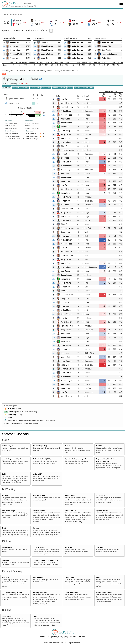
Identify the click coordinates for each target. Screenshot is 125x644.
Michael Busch (16, 50)
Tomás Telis (68, 127)
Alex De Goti (68, 138)
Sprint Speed (7, 616)
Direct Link (6, 84)
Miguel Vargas (16, 46)
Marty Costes (68, 134)
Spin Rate (99, 547)
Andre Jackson (77, 42)
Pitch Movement (39, 547)
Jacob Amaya (68, 131)
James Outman (47, 54)
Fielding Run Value (40, 593)
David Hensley (68, 103)
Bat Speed (6, 496)
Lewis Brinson (68, 142)
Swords (36, 528)
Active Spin (69, 547)
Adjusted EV (38, 474)
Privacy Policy (58, 637)
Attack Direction (39, 511)
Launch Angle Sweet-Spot (11, 459)
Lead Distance (70, 577)
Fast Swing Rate (39, 496)
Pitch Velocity (7, 547)
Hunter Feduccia (69, 123)
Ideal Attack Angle (9, 511)
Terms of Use (45, 637)
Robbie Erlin (106, 46)
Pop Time (5, 577)
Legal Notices (71, 637)
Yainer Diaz (14, 42)
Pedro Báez (106, 58)
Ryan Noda (67, 158)
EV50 (4, 474)
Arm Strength (38, 577)
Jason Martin (68, 162)
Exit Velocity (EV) (8, 446)
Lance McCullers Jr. (109, 54)
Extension (6, 560)
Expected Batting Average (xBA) (76, 459)
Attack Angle (101, 496)
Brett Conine (107, 50)
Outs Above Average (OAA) (12, 593)
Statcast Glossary (16, 434)
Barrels (67, 446)
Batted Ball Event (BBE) (42, 459)
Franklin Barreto (69, 107)
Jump (98, 577)
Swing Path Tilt (70, 511)
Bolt (35, 616)
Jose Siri (45, 58)
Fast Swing (12, 415)
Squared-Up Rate (102, 511)
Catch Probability (71, 593)
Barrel (11, 412)
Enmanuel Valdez (17, 54)
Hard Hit (11, 409)
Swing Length (70, 496)
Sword (10, 418)
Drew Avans (67, 119)
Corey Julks (67, 181)
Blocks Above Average (104, 593)
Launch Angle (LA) (40, 446)
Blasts (4, 528)
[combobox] (62, 14)
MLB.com (81, 637)
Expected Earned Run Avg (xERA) (46, 560)
